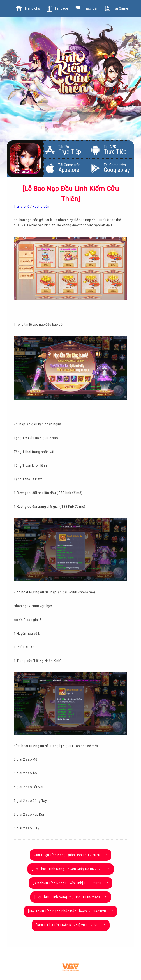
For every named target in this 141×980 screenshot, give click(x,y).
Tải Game (121, 8)
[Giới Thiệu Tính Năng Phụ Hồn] (67, 897)
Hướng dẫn (41, 207)
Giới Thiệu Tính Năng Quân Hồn (67, 855)
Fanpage (62, 8)
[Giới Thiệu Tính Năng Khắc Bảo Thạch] (67, 911)
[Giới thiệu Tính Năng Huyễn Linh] (67, 883)
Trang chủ (32, 8)
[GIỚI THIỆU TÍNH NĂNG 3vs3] (67, 925)
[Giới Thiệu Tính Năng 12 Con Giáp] (67, 869)
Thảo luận (91, 8)
